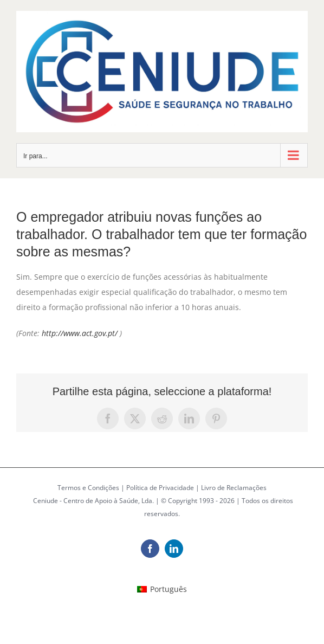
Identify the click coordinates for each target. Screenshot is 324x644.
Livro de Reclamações (234, 488)
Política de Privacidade (160, 488)
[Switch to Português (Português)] (162, 589)
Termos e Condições (88, 488)
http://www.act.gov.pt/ (80, 333)
